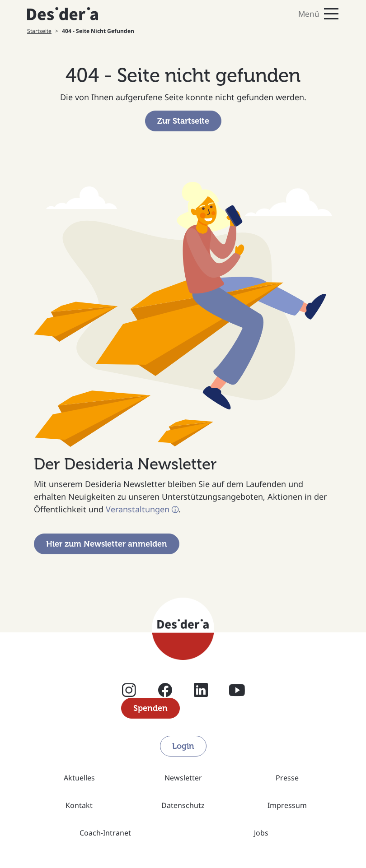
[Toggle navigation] (264, 14)
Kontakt (79, 805)
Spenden (150, 708)
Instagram (129, 690)
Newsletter (183, 778)
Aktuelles (79, 778)
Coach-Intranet (105, 833)
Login (183, 746)
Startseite (39, 31)
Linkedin (201, 690)
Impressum (287, 805)
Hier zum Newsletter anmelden (107, 544)
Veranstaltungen (138, 509)
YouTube (237, 690)
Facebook (165, 690)
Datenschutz (183, 805)
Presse (287, 778)
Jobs (261, 833)
